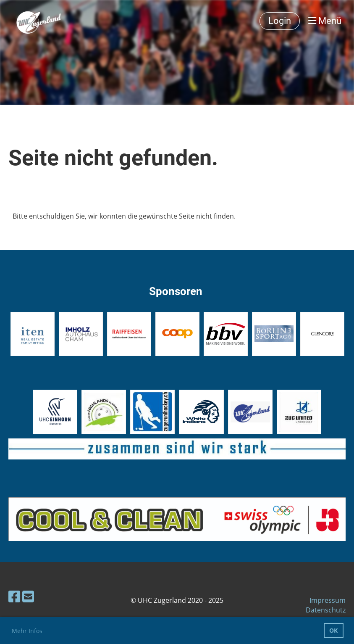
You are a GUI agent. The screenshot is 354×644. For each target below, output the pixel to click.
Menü (325, 21)
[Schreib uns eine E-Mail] (28, 596)
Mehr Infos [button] (27, 631)
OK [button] (333, 630)
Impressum (328, 600)
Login (280, 21)
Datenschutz (326, 610)
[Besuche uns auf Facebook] (14, 596)
